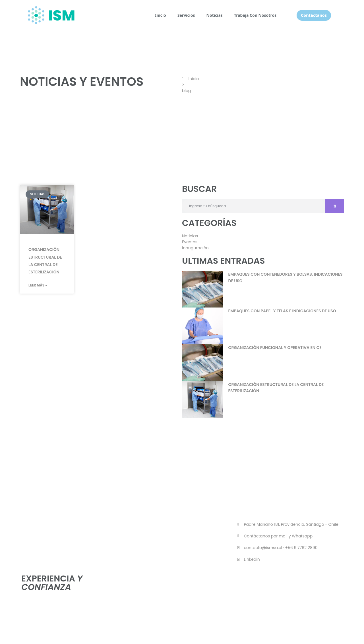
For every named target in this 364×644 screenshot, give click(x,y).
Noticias (215, 15)
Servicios (186, 15)
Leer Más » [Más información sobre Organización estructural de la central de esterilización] (38, 285)
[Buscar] (335, 206)
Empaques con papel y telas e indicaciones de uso (282, 311)
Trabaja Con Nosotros (255, 15)
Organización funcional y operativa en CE (275, 348)
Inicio (161, 15)
